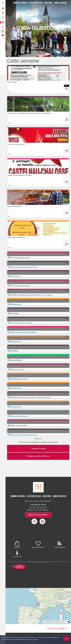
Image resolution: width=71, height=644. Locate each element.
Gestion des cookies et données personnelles (14, 642)
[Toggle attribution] (69, 622)
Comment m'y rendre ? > (58, 628)
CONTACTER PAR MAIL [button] (38, 515)
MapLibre (64, 622)
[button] (38, 79)
